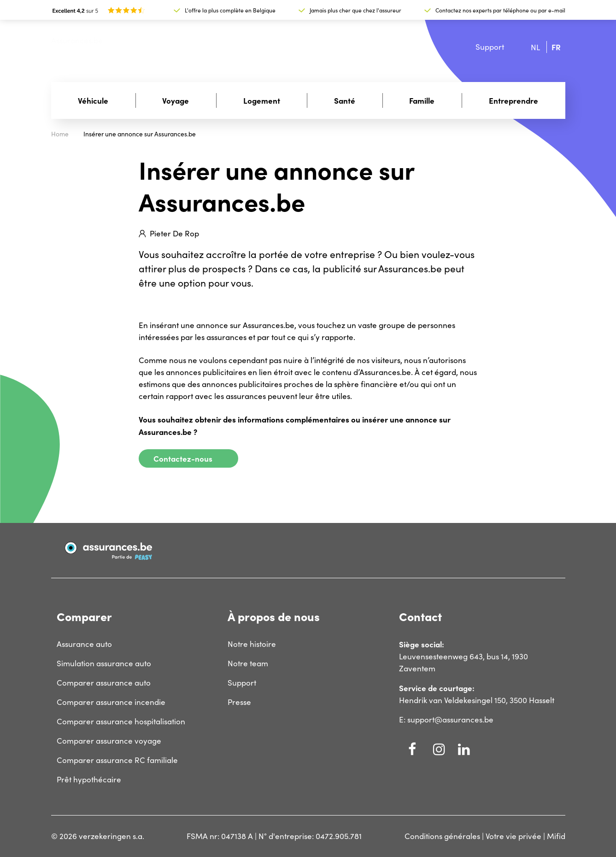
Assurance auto (84, 644)
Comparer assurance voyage (109, 741)
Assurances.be (77, 40)
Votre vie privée (513, 836)
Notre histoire (252, 644)
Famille (422, 100)
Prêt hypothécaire (89, 779)
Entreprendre (513, 100)
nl (535, 47)
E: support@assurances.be (446, 719)
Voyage (176, 100)
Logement (262, 100)
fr (556, 47)
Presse (239, 702)
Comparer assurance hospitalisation (121, 721)
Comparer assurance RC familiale (117, 760)
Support (490, 47)
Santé (345, 100)
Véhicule (93, 100)
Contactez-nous (183, 458)
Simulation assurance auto (104, 663)
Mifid (556, 836)
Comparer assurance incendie (111, 702)
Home (60, 134)
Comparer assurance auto (104, 683)
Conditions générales (442, 836)
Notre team (248, 663)
